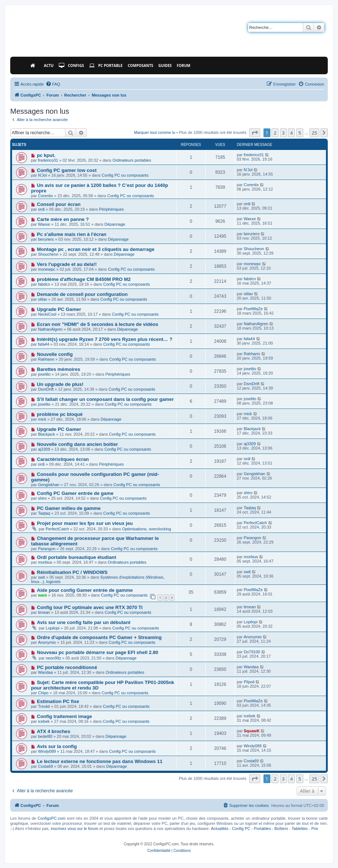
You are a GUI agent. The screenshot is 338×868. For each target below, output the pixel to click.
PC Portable (106, 65)
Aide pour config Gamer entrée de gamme (85, 590)
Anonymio (47, 642)
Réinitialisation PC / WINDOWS (72, 572)
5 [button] (300, 133)
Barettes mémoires (59, 369)
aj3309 (44, 449)
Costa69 (45, 766)
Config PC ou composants (125, 175)
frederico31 (48, 160)
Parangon (47, 549)
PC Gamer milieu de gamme (69, 508)
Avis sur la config (57, 746)
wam (42, 595)
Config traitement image (64, 716)
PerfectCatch (57, 529)
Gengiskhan (49, 485)
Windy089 (47, 751)
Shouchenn (48, 254)
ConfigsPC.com (52, 818)
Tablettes (300, 828)
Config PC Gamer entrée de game (75, 493)
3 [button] (283, 133)
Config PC (241, 828)
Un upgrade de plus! (60, 384)
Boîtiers (281, 828)
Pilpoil (249, 682)
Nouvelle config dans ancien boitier (77, 444)
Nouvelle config (55, 354)
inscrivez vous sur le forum (75, 828)
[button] (255, 133)
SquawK (252, 731)
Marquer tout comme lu (155, 132)
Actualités (220, 828)
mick (42, 419)
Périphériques (111, 209)
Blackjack (46, 434)
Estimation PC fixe (58, 701)
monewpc (47, 269)
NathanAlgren (50, 329)
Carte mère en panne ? (63, 219)
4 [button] (291, 133)
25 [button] (314, 133)
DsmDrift (46, 389)
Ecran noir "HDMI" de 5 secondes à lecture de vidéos (98, 324)
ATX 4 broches (54, 731)
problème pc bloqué (60, 414)
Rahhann (46, 359)
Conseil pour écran (59, 204)
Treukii (44, 706)
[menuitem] (53, 84)
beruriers (46, 239)
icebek (44, 721)
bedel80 (45, 736)
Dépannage (115, 224)
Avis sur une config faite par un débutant (84, 622)
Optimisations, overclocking (147, 529)
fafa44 (44, 344)
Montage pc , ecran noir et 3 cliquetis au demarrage (96, 249)
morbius (45, 562)
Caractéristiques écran (63, 459)
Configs (71, 65)
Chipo (43, 693)
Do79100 (252, 652)
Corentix (45, 196)
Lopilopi (53, 628)
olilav (43, 299)
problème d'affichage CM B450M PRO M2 (84, 279)
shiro (42, 498)
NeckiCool (47, 314)
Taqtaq (44, 513)
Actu (49, 65)
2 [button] (275, 133)
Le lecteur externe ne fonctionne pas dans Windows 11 (100, 761)
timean (44, 612)
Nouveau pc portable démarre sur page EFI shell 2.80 (98, 652)
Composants (140, 65)
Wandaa (45, 672)
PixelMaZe (253, 309)
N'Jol (42, 175)
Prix (315, 828)
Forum (184, 65)
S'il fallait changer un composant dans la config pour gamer (105, 399)
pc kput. (46, 155)
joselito (44, 374)
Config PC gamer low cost (67, 170)
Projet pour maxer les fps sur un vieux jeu (85, 523)
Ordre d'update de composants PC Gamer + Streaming (99, 637)
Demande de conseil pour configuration (82, 294)
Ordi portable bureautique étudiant (77, 557)
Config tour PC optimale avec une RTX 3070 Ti (90, 607)
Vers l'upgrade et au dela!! (67, 264)
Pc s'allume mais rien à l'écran (72, 234)
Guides (165, 65)
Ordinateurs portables (132, 160)
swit (41, 577)
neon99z (53, 658)
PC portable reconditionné (67, 667)
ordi (41, 209)
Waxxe (44, 224)
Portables (262, 828)
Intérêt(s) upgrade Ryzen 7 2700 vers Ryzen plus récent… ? (105, 339)
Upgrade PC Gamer (59, 309)
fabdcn (44, 284)
